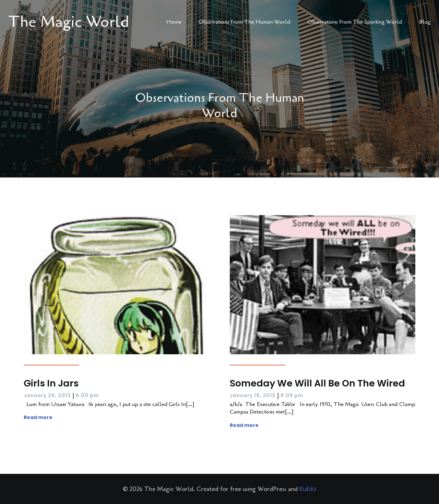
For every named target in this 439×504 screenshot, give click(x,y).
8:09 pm (292, 395)
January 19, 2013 (253, 395)
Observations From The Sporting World (355, 22)
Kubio (308, 489)
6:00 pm (87, 395)
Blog (425, 22)
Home (174, 22)
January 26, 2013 (47, 395)
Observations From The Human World (244, 22)
